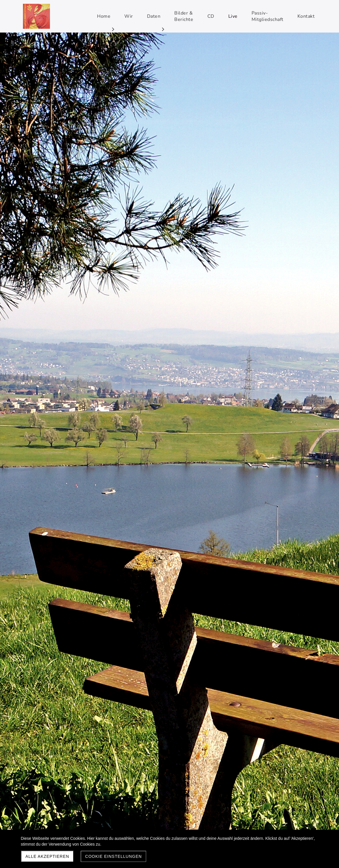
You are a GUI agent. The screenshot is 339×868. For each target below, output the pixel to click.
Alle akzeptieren (47, 856)
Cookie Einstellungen (113, 856)
